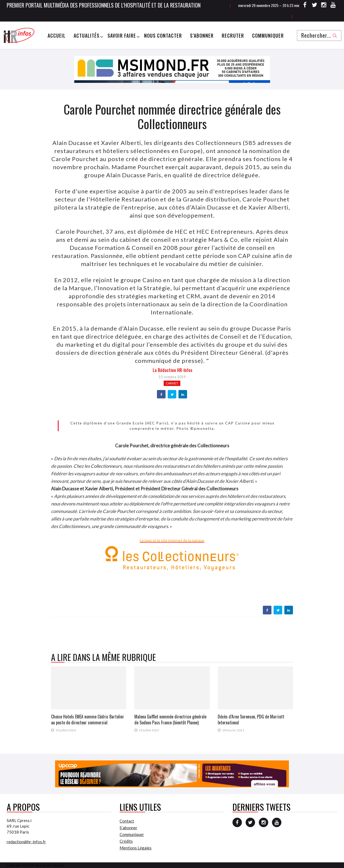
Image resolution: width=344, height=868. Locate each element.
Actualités (87, 36)
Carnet (172, 383)
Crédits (126, 841)
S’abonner (202, 36)
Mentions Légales (136, 848)
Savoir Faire (122, 36)
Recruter (233, 36)
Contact (127, 821)
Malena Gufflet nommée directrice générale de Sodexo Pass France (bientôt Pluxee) (170, 720)
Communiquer (268, 36)
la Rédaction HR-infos (173, 370)
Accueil (57, 36)
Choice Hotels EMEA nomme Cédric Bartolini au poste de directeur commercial (87, 720)
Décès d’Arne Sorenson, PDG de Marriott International (251, 720)
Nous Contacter (163, 36)
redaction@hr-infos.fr (26, 842)
